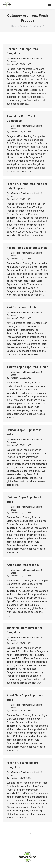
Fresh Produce (13, 58)
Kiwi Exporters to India (22, 307)
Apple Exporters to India (23, 565)
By (12, 64)
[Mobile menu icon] (49, 4)
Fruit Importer (27, 58)
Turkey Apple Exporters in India (27, 367)
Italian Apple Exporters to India (27, 248)
